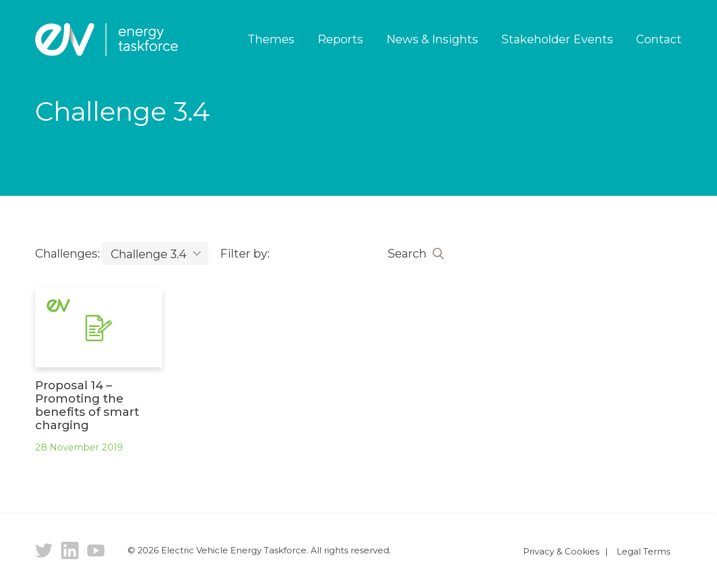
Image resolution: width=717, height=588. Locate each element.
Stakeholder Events (557, 39)
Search (407, 254)
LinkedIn (70, 550)
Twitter (44, 550)
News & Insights (432, 39)
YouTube (96, 550)
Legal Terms (643, 551)
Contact (659, 39)
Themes (271, 39)
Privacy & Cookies (561, 551)
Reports (340, 39)
